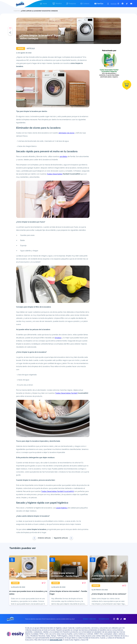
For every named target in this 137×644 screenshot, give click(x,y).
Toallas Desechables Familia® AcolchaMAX (58, 491)
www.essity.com (56, 640)
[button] (57, 4)
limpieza (58, 338)
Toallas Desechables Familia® (66, 393)
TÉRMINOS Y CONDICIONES (89, 619)
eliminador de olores (66, 133)
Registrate (114, 4)
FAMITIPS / (17, 11)
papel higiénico (62, 508)
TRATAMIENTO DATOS (104, 619)
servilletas (63, 157)
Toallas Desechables (55, 174)
